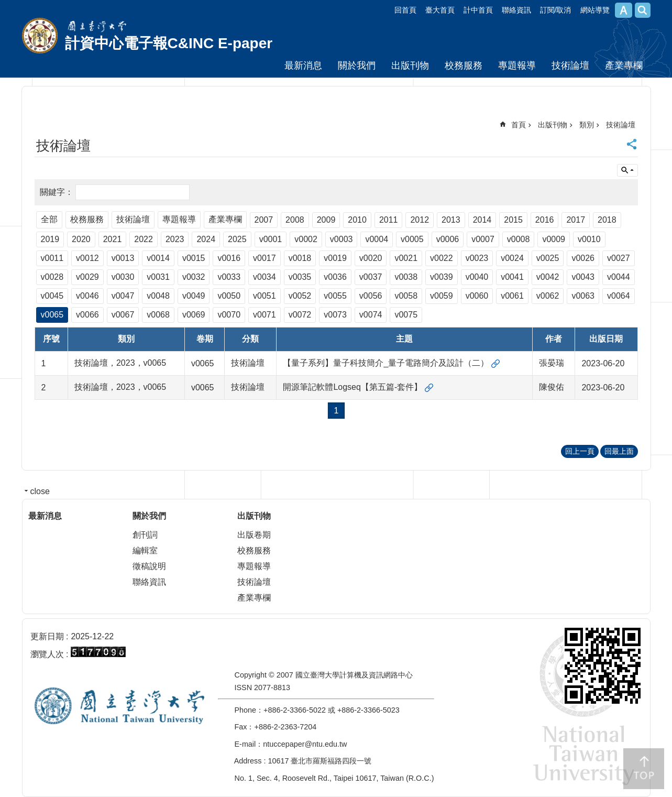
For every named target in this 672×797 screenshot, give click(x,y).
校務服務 (464, 65)
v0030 (123, 277)
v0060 (477, 296)
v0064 (619, 296)
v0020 (371, 258)
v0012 (87, 258)
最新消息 (303, 65)
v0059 (442, 296)
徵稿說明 (149, 566)
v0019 (335, 258)
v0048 (158, 296)
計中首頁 (478, 10)
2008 (295, 220)
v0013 (123, 258)
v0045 (52, 296)
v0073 (335, 315)
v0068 (158, 315)
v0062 (548, 296)
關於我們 (357, 65)
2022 (144, 239)
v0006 (448, 239)
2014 (482, 220)
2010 (357, 220)
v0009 (554, 239)
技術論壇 (570, 65)
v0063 (583, 296)
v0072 (300, 315)
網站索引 (643, 10)
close (40, 491)
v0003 (341, 239)
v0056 (371, 296)
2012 (420, 220)
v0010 (589, 239)
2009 (326, 220)
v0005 (412, 239)
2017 (576, 220)
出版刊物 (410, 65)
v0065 (52, 315)
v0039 (442, 277)
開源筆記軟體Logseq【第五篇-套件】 (352, 387)
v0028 (52, 277)
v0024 (512, 258)
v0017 (265, 258)
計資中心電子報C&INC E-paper (169, 43)
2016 (545, 220)
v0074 (371, 315)
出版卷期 (254, 535)
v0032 (194, 277)
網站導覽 (595, 10)
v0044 (619, 277)
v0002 (306, 239)
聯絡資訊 (516, 10)
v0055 (335, 296)
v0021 (406, 258)
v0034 (265, 277)
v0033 (229, 277)
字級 (624, 10)
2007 (264, 220)
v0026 (583, 258)
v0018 (300, 258)
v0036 (335, 277)
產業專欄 (624, 65)
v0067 (123, 315)
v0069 (194, 315)
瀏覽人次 (47, 654)
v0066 (87, 315)
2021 (113, 239)
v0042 (548, 277)
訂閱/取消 (556, 10)
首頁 (519, 125)
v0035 (300, 277)
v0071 (265, 315)
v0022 (442, 258)
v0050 (229, 296)
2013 (451, 220)
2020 (81, 239)
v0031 (158, 277)
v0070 (229, 315)
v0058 (406, 296)
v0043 (583, 277)
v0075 (406, 315)
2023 (175, 239)
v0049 (194, 296)
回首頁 (405, 10)
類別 (587, 125)
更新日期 (47, 636)
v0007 (483, 239)
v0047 (123, 296)
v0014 (158, 258)
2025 (237, 239)
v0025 (548, 258)
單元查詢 (627, 170)
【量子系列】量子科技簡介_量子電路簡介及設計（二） (386, 363)
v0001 (271, 239)
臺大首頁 (440, 10)
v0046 (87, 296)
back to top (644, 769)
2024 (206, 239)
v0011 (52, 258)
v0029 (87, 277)
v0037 (371, 277)
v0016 (229, 258)
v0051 (265, 296)
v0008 (519, 239)
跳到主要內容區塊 (5, 6)
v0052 (300, 296)
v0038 (406, 277)
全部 (49, 219)
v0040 (477, 277)
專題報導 (517, 65)
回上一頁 (580, 451)
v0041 (512, 277)
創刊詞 (145, 535)
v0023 (477, 258)
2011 (389, 220)
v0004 (377, 239)
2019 (50, 239)
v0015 (194, 258)
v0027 (619, 258)
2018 (607, 220)
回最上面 (619, 451)
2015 (513, 220)
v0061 (512, 296)
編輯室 (145, 550)
